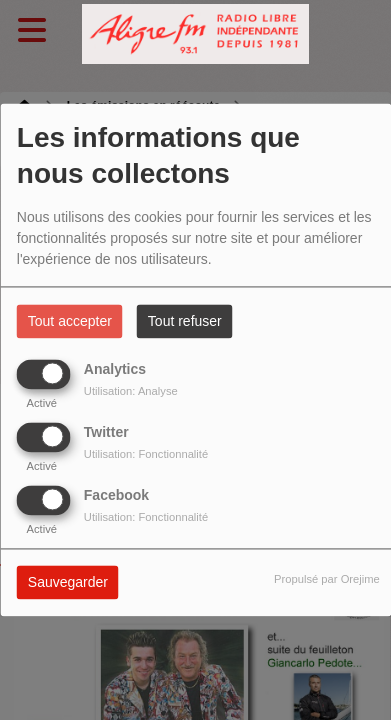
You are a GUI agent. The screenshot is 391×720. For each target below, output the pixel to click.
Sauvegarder (68, 583)
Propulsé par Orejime (327, 580)
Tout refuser (185, 322)
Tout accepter (70, 322)
